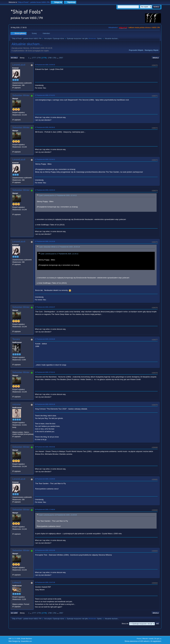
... (31, 58)
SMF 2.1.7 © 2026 (14, 639)
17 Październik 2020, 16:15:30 (45, 241)
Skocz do (125, 624)
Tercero (16, 339)
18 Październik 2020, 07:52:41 (45, 372)
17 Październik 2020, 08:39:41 (45, 127)
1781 (54, 58)
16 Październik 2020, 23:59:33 (45, 65)
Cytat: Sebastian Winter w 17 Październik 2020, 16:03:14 (59, 247)
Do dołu (14, 58)
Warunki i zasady (148, 639)
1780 (50, 58)
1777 (34, 58)
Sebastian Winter (21, 95)
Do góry (14, 613)
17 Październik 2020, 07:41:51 (45, 95)
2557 (61, 58)
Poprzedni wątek (136, 50)
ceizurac (17, 404)
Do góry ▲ (158, 639)
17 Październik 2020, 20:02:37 (45, 307)
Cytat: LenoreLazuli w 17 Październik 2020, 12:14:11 (58, 195)
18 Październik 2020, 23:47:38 (45, 582)
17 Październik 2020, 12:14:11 (45, 159)
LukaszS (17, 582)
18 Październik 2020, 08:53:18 (45, 404)
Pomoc (139, 639)
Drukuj (156, 58)
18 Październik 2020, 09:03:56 (45, 447)
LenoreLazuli (19, 65)
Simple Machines (26, 639)
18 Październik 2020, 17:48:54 (45, 510)
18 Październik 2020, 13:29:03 (45, 479)
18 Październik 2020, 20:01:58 (45, 550)
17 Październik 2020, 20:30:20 (45, 339)
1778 (39, 58)
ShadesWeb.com (26, 641)
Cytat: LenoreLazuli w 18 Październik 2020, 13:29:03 (58, 515)
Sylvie (99, 39)
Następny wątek (152, 50)
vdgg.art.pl (123, 28)
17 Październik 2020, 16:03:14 (45, 190)
